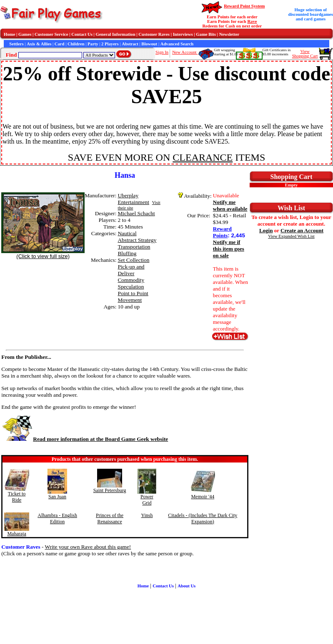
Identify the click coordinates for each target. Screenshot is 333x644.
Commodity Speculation (131, 283)
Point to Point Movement (133, 297)
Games (25, 34)
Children (76, 44)
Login (266, 230)
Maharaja (16, 534)
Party (93, 44)
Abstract (130, 44)
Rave (252, 21)
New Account (185, 52)
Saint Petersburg (110, 490)
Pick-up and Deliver (131, 270)
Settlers (16, 44)
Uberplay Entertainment (133, 199)
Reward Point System (244, 6)
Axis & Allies (39, 44)
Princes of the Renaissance (110, 518)
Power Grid (147, 500)
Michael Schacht (136, 213)
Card (60, 44)
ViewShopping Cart (305, 54)
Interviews (183, 34)
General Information (116, 34)
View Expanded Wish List (291, 236)
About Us (187, 586)
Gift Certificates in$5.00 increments (277, 52)
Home (9, 34)
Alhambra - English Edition (57, 518)
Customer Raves (154, 34)
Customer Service (51, 34)
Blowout (149, 44)
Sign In (162, 52)
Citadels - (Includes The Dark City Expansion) (203, 518)
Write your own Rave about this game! (88, 547)
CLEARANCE (203, 157)
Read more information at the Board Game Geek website (85, 439)
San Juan (57, 497)
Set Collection (133, 260)
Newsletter (229, 34)
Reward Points (222, 232)
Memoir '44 (203, 497)
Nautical (127, 233)
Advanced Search (177, 44)
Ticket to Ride (17, 497)
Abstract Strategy (137, 240)
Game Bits (206, 34)
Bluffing (127, 253)
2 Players (110, 44)
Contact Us (82, 34)
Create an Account (302, 230)
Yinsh (147, 515)
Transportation (134, 247)
